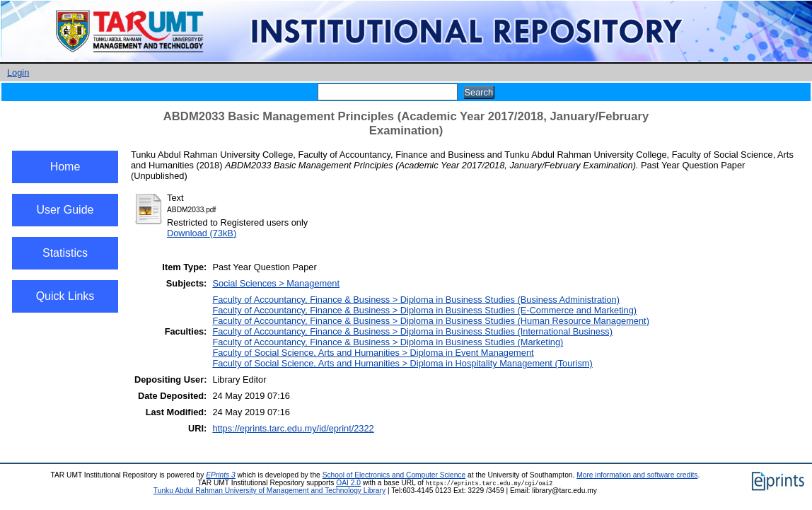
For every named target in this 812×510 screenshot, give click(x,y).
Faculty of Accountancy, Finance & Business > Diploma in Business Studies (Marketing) (388, 342)
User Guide (65, 210)
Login (18, 73)
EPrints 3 (221, 475)
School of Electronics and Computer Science (394, 475)
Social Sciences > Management (276, 283)
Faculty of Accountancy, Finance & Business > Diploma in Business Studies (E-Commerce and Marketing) (424, 310)
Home (65, 167)
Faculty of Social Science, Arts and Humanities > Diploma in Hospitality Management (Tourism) (402, 363)
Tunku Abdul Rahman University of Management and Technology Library (269, 491)
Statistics (65, 253)
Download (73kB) (202, 233)
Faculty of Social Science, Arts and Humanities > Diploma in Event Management (373, 353)
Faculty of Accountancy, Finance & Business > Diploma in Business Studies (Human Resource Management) (431, 321)
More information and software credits (637, 475)
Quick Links (65, 296)
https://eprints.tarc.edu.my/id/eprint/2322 (293, 428)
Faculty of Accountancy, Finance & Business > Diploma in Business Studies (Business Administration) (416, 300)
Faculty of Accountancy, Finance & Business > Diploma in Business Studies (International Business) (412, 331)
